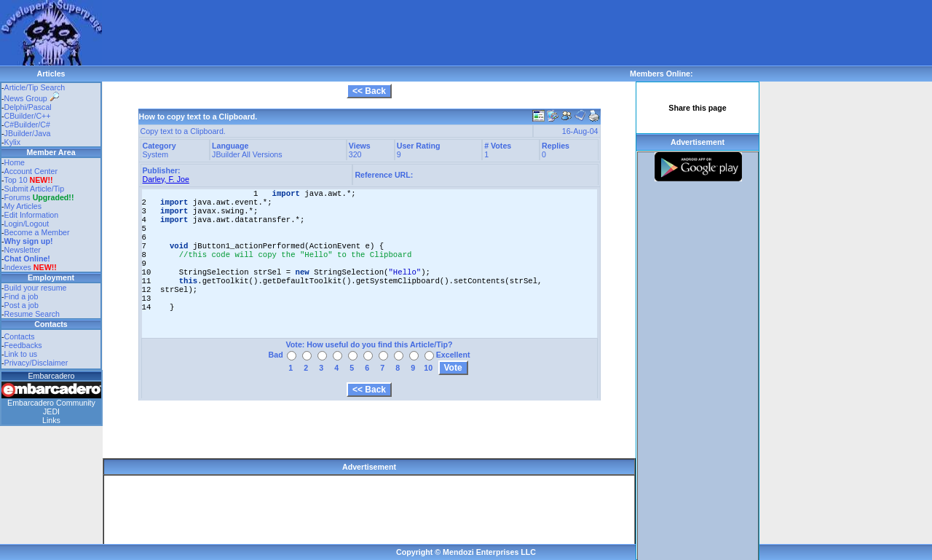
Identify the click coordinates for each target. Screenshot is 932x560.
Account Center (31, 171)
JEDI (51, 411)
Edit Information (32, 215)
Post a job (21, 305)
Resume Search (32, 314)
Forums (39, 197)
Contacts (20, 336)
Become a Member (37, 232)
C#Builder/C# (27, 125)
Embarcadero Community (51, 403)
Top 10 (16, 180)
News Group (32, 98)
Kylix (13, 142)
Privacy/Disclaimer (36, 363)
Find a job (21, 296)
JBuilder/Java (28, 133)
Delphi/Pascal (28, 107)
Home (15, 162)
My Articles (23, 206)
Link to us (21, 354)
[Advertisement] (367, 33)
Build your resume (36, 288)
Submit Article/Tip (35, 189)
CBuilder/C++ (28, 116)
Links (51, 420)
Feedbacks (23, 345)
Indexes (18, 267)
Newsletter (23, 250)
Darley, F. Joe (166, 179)
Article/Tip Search (35, 87)
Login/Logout (27, 224)
